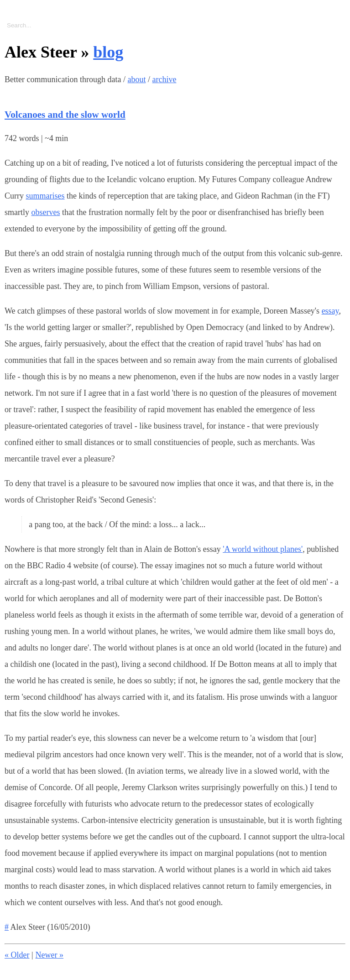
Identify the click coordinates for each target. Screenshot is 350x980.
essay (330, 311)
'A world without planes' (263, 549)
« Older (17, 955)
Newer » (50, 955)
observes (46, 212)
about (136, 79)
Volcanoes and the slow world (65, 115)
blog (108, 52)
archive (164, 79)
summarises (45, 196)
